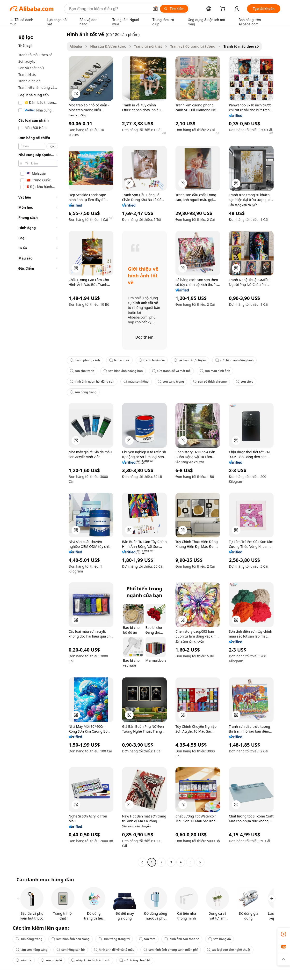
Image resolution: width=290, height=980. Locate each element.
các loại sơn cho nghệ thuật (229, 950)
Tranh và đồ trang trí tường (193, 46)
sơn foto (147, 939)
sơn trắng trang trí (114, 939)
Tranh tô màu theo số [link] (241, 46)
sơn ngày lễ (51, 960)
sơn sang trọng (171, 382)
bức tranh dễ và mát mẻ (171, 371)
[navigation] (37, 449)
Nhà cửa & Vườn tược (108, 46)
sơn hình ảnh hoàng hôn (123, 371)
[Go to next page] (200, 862)
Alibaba (76, 46)
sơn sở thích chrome (210, 382)
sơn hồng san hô (71, 950)
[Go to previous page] (142, 862)
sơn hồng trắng (83, 392)
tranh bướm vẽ (152, 360)
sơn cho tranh (82, 371)
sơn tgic (24, 960)
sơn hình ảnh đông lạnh (235, 360)
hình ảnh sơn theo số (182, 939)
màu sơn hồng (136, 382)
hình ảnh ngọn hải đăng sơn (92, 382)
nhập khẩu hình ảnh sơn (91, 960)
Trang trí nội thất (148, 46)
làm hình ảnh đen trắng (70, 939)
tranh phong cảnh (85, 360)
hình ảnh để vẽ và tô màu (114, 950)
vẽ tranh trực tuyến (190, 360)
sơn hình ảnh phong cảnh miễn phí (170, 950)
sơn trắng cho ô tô (135, 960)
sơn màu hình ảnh (215, 371)
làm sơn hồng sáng (32, 950)
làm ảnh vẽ (119, 360)
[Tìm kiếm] (174, 9)
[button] (155, 9)
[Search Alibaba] (109, 9)
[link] (284, 934)
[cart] (224, 9)
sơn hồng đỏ (220, 939)
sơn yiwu (245, 382)
